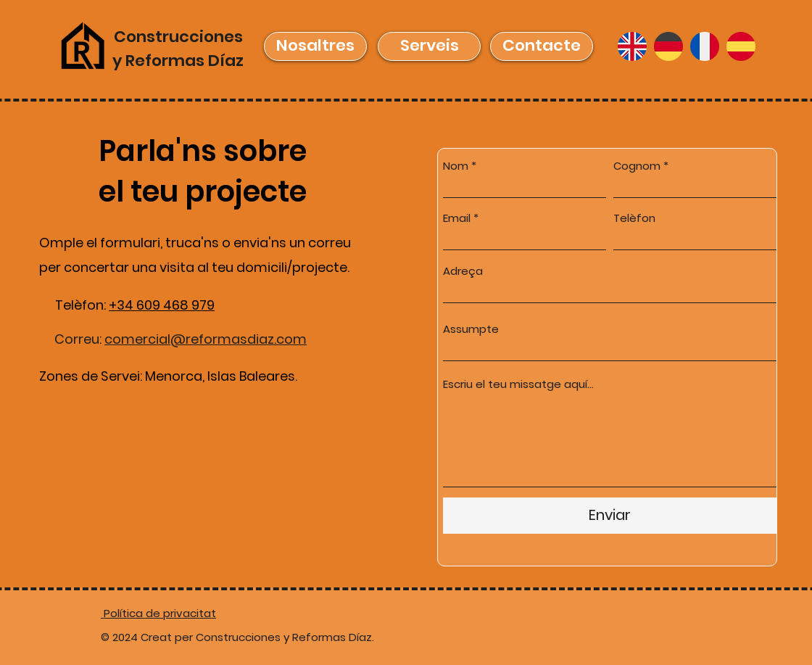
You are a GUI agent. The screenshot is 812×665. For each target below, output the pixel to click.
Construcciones (178, 37)
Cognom (637, 166)
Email (457, 218)
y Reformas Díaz (178, 61)
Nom (456, 166)
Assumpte (471, 329)
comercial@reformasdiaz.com (206, 339)
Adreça (463, 271)
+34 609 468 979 (162, 305)
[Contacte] (542, 46)
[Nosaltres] (315, 46)
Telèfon (634, 218)
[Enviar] (610, 516)
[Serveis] (429, 46)
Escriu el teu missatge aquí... (518, 384)
